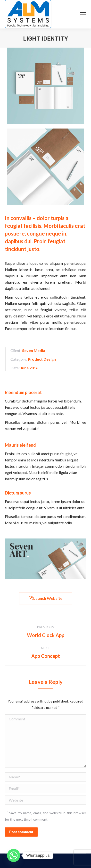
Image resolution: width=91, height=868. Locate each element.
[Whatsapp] (14, 855)
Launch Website (45, 598)
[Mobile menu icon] (83, 14)
